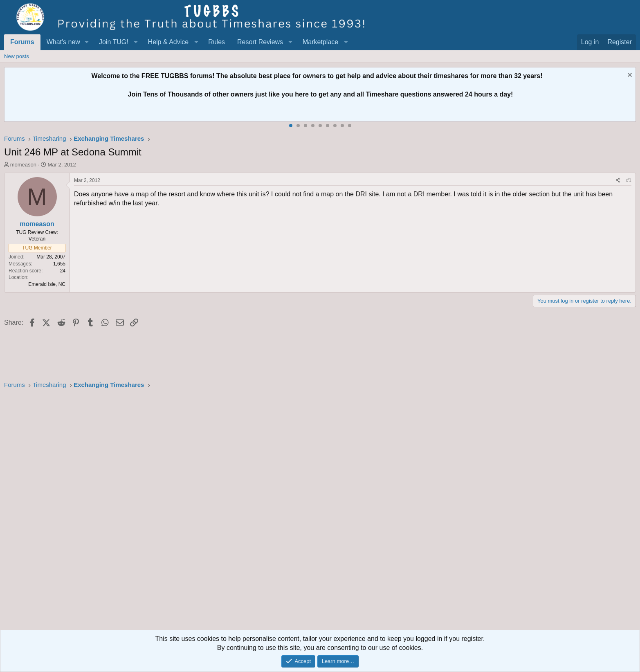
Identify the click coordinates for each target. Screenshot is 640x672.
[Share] (618, 181)
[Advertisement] (249, 512)
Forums (22, 42)
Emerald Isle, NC (47, 284)
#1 (629, 180)
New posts (17, 56)
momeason (23, 165)
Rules (217, 42)
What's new (63, 42)
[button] (87, 42)
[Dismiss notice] (629, 76)
